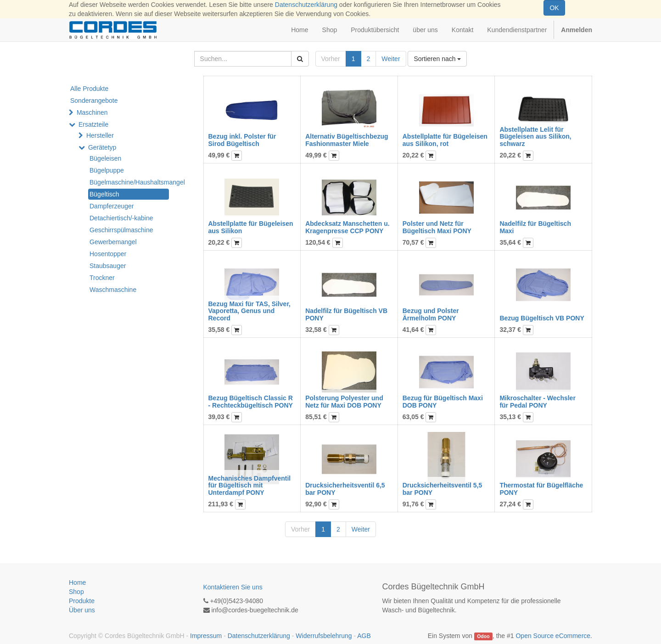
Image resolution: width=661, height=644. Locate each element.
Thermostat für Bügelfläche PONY (541, 489)
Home (77, 582)
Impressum (206, 636)
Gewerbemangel (113, 242)
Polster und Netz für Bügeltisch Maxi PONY (437, 227)
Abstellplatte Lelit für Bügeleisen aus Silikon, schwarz (535, 137)
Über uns (82, 610)
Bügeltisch (104, 194)
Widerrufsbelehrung (324, 636)
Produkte (82, 601)
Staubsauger (108, 266)
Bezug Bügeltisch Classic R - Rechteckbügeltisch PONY (251, 401)
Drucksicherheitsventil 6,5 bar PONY (345, 489)
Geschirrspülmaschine (121, 230)
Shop (76, 592)
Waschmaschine (113, 290)
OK (554, 8)
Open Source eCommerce (553, 636)
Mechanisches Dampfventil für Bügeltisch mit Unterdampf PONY (250, 485)
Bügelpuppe (107, 170)
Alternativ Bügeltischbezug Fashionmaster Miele (347, 140)
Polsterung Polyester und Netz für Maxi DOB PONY (344, 401)
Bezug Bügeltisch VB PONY (542, 318)
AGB (364, 636)
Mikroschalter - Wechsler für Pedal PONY (537, 401)
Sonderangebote (94, 101)
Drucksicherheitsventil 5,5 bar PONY (443, 489)
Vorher (331, 59)
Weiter (391, 59)
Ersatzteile (93, 124)
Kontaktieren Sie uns (233, 587)
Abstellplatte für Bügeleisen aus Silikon (251, 227)
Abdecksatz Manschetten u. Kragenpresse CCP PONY (347, 227)
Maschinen (92, 112)
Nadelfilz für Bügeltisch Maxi (535, 227)
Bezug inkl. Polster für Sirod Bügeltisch (242, 140)
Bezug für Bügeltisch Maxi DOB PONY (443, 401)
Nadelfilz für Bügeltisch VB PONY (346, 314)
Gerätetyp (102, 147)
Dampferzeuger (112, 206)
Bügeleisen (105, 158)
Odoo (483, 636)
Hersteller (100, 135)
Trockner (102, 278)
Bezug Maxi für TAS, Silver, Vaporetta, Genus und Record (249, 311)
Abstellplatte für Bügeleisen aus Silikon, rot (445, 140)
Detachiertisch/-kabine (121, 218)
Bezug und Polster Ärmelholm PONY (431, 314)
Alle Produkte (89, 89)
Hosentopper (108, 254)
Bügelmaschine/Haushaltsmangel (129, 182)
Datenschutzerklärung (306, 5)
